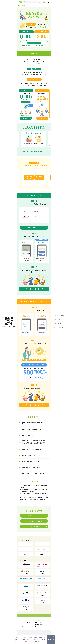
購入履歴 (59, 319)
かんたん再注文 (60, 315)
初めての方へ (38, 626)
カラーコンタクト (42, 549)
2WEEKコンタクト (42, 544)
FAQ (23, 626)
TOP (19, 5)
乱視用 (26, 554)
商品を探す (59, 323)
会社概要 (24, 621)
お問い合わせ (25, 624)
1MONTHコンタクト (26, 549)
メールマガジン (38, 624)
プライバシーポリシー (26, 623)
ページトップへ (34, 616)
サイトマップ (38, 623)
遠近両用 (42, 554)
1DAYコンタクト (26, 544)
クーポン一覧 (60, 327)
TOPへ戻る (9, 321)
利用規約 (32, 500)
